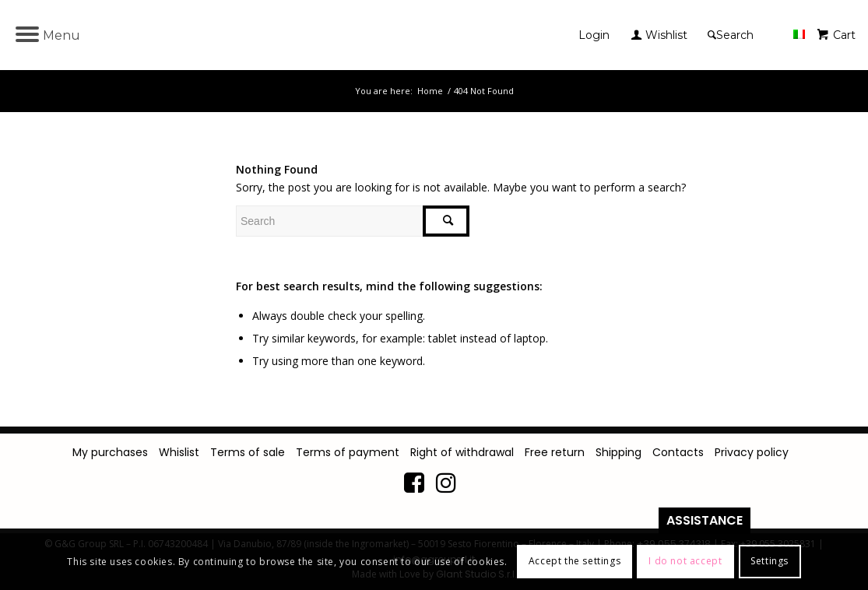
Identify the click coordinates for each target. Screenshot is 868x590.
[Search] (733, 35)
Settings (770, 561)
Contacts (678, 452)
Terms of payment (348, 452)
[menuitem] (598, 35)
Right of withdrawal (462, 452)
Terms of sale (248, 452)
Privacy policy (752, 452)
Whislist (179, 452)
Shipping (618, 452)
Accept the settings (575, 561)
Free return (555, 452)
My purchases (110, 452)
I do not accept (685, 561)
